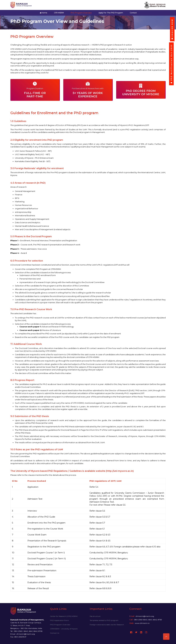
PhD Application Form (59, 620)
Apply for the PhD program (111, 13)
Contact (133, 13)
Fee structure (95, 616)
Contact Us (55, 633)
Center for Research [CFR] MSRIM (64, 616)
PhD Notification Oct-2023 (171, 64)
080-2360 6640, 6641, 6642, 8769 (148, 620)
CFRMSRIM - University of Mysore (64, 629)
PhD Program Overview (81, 13)
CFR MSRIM (59, 13)
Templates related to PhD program (104, 620)
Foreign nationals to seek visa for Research (107, 625)
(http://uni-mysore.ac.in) (120, 471)
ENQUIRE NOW (172, 29)
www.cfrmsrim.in (142, 623)
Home (44, 13)
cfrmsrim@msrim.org (145, 616)
